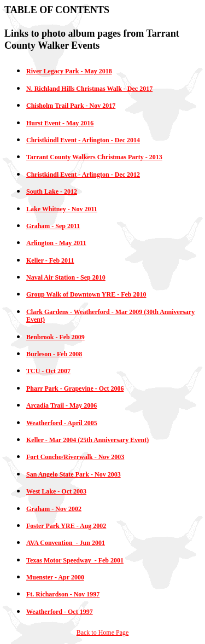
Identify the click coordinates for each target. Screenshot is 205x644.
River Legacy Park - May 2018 (69, 71)
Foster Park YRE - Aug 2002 (66, 526)
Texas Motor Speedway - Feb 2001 (75, 560)
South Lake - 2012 (52, 192)
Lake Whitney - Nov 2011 (62, 209)
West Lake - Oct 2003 (56, 491)
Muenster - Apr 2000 (55, 577)
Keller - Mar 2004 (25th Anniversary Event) (87, 440)
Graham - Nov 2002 (54, 509)
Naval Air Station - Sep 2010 (66, 277)
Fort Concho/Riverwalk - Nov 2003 (75, 457)
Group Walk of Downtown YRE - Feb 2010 (86, 294)
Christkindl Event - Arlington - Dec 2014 (83, 140)
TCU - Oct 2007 (48, 371)
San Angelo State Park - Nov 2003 (74, 474)
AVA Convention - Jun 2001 (66, 543)
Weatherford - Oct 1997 (60, 612)
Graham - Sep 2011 (53, 226)
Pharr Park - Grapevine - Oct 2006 (75, 388)
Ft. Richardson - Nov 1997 (63, 594)
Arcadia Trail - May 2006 (61, 405)
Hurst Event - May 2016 (60, 123)
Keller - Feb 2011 (50, 260)
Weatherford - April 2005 (62, 423)
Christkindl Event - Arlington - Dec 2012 (83, 175)
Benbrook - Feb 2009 (55, 337)
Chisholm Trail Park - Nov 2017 (71, 106)
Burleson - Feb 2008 (54, 354)
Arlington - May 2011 (56, 243)
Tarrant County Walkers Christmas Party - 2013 (94, 157)
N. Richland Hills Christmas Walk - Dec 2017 (89, 89)
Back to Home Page (103, 633)
